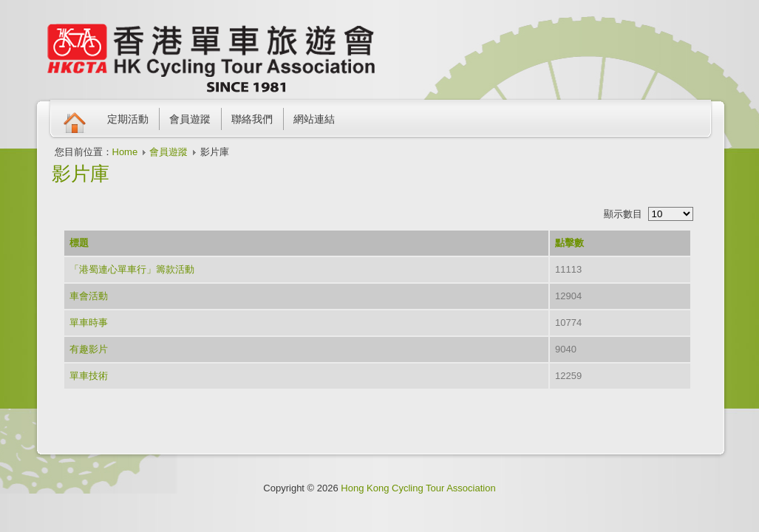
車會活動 (89, 296)
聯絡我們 (252, 119)
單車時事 (89, 323)
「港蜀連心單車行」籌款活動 (132, 269)
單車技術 (89, 376)
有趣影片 (89, 349)
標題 (79, 243)
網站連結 (314, 119)
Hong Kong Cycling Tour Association (418, 488)
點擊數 (569, 243)
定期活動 (128, 119)
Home (125, 152)
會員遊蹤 (190, 119)
